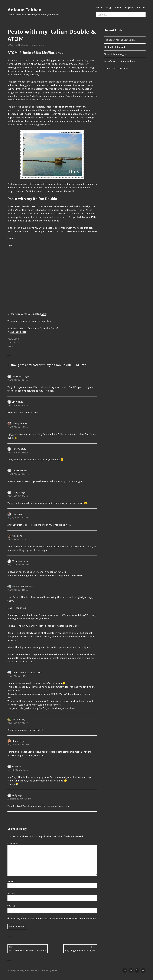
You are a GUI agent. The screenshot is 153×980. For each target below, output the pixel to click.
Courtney (17, 471)
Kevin (15, 514)
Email (11, 894)
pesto (10, 346)
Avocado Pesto (18, 332)
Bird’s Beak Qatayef (115, 47)
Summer (17, 719)
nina (14, 536)
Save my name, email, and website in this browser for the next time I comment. (54, 919)
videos (43, 45)
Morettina (17, 561)
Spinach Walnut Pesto (22, 328)
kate (14, 766)
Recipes (141, 7)
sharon (16, 741)
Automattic (57, 970)
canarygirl (17, 423)
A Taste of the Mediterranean (23, 45)
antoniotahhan (14, 342)
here (22, 191)
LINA (14, 402)
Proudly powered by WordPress (21, 970)
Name (12, 881)
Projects (129, 7)
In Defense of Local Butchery (119, 61)
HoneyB (16, 449)
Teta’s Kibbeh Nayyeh (116, 54)
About (118, 7)
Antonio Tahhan (25, 10)
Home (99, 7)
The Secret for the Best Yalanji (120, 40)
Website (12, 906)
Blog (108, 7)
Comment (14, 843)
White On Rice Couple (24, 673)
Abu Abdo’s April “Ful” (117, 68)
